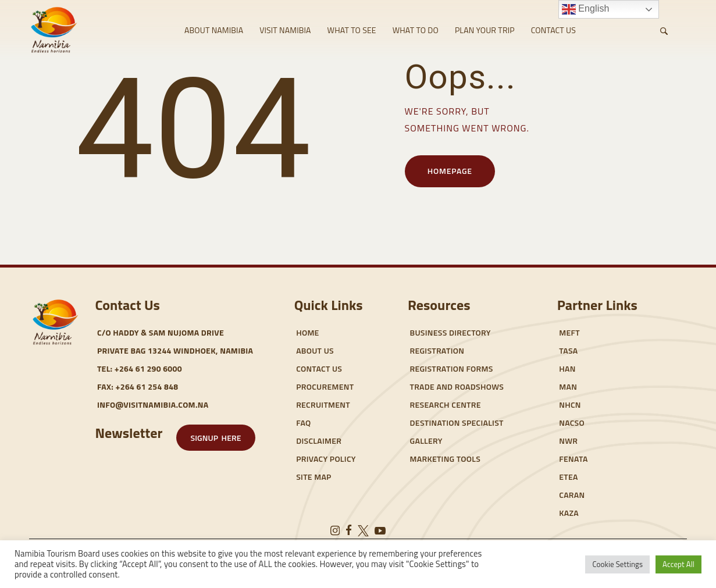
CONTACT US (553, 30)
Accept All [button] (678, 564)
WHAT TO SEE (352, 30)
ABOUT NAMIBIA (214, 30)
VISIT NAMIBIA (285, 30)
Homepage (450, 171)
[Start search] (664, 31)
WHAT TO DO (416, 30)
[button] (215, 438)
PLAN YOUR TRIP (485, 30)
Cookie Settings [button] (617, 564)
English (586, 9)
